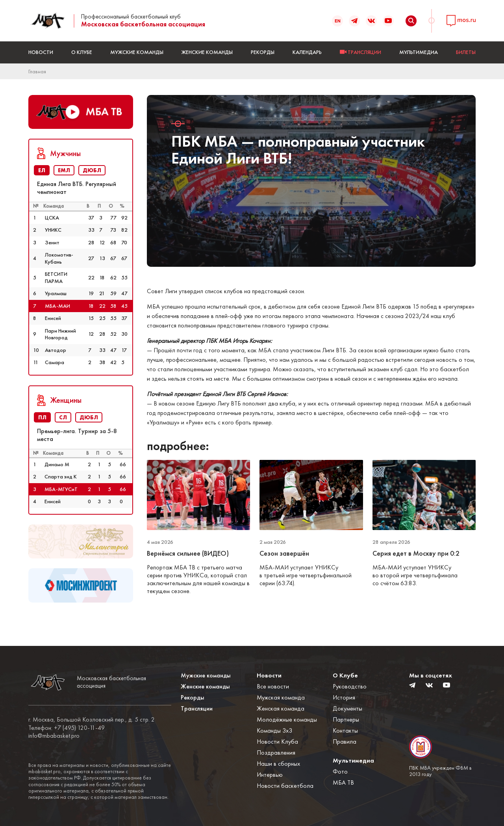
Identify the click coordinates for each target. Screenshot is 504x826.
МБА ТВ (343, 782)
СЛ (63, 417)
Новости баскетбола (285, 786)
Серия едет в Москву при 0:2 (417, 553)
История (344, 697)
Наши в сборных (278, 764)
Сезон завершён (284, 553)
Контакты (345, 730)
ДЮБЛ (92, 170)
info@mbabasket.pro (54, 736)
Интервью (270, 775)
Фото (340, 771)
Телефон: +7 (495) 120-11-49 (67, 728)
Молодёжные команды (287, 719)
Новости (41, 52)
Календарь (307, 52)
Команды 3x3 (274, 730)
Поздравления (276, 753)
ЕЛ (42, 170)
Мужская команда (281, 697)
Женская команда (281, 708)
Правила (345, 741)
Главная (37, 71)
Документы (347, 708)
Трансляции (197, 708)
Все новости (273, 686)
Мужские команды (137, 52)
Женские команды (207, 52)
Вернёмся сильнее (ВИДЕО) (188, 553)
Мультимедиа (419, 52)
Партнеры (346, 719)
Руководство (350, 686)
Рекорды (263, 52)
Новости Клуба (277, 741)
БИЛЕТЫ (466, 52)
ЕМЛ (64, 170)
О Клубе (82, 52)
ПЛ (42, 417)
